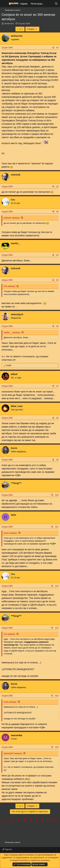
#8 (57, 418)
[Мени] (4, 4)
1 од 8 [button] (20, 29)
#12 (57, 586)
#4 (57, 255)
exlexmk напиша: (12, 218)
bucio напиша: (10, 533)
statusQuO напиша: (13, 753)
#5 (57, 280)
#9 (57, 460)
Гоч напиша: (10, 286)
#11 (57, 527)
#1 (57, 48)
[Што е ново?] (50, 4)
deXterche (9, 24)
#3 (57, 212)
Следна (32, 29)
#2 (57, 187)
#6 (57, 326)
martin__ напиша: (12, 332)
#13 (57, 628)
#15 (57, 747)
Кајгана (7, 849)
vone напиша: (10, 702)
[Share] (53, 48)
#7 (57, 386)
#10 (57, 495)
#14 (57, 696)
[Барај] (56, 4)
